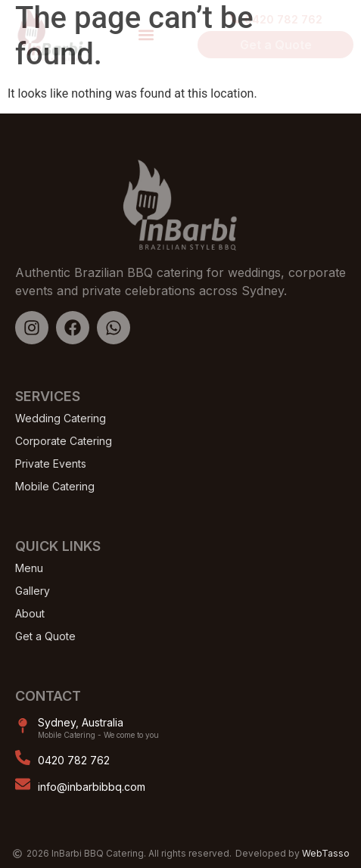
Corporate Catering (64, 441)
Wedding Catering (61, 418)
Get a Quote (45, 636)
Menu (29, 568)
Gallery (33, 591)
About (30, 613)
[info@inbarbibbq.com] (23, 784)
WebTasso (326, 853)
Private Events (51, 464)
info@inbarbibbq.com (92, 787)
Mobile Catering (55, 486)
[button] (146, 34)
